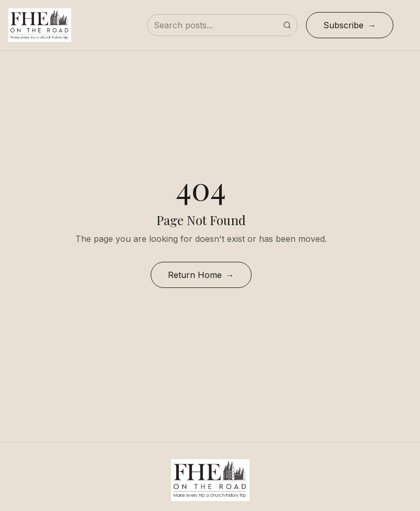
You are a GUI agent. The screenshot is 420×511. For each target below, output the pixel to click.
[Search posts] (222, 25)
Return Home (195, 275)
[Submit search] (287, 25)
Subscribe (343, 25)
